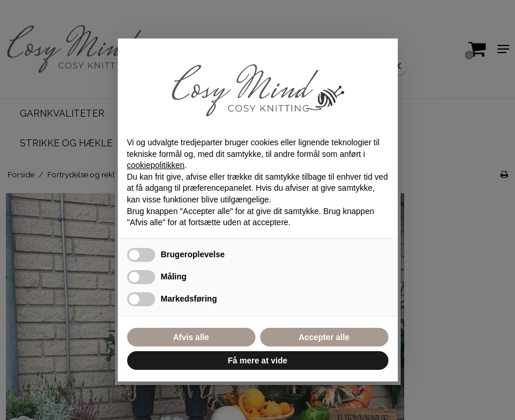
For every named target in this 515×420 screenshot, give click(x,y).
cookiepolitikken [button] (156, 165)
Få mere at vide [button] (258, 360)
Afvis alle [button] (191, 337)
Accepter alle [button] (324, 337)
